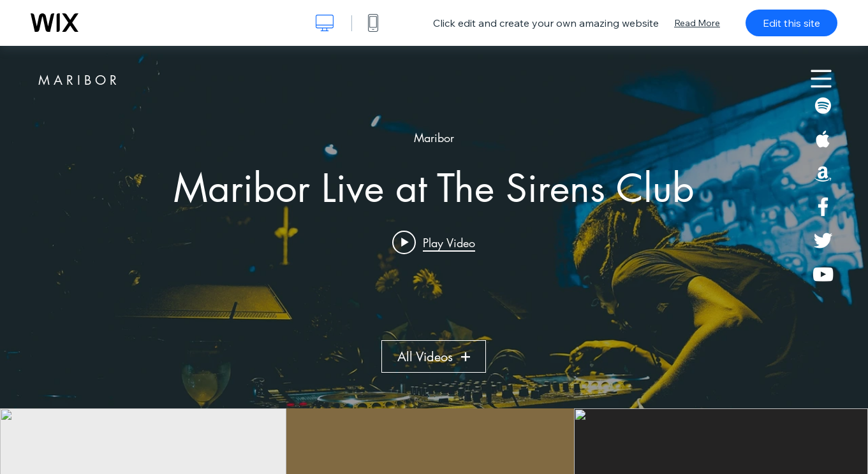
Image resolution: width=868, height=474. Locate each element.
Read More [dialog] (697, 23)
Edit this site (791, 23)
